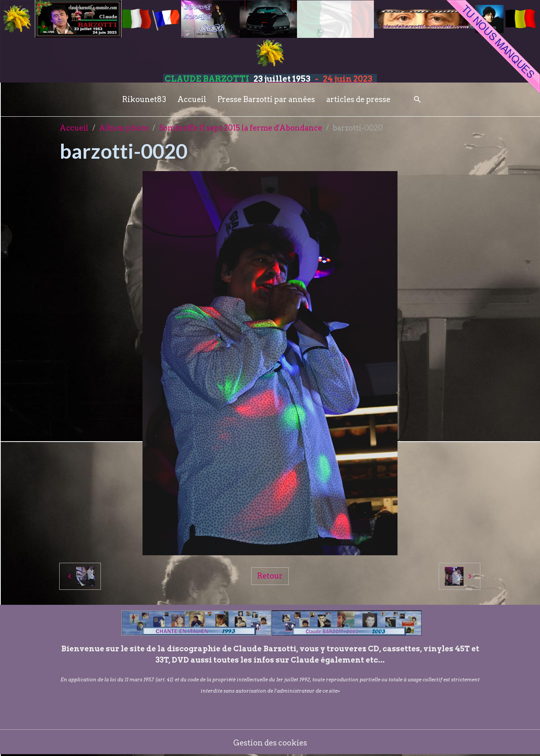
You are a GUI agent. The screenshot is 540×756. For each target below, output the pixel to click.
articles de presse (358, 99)
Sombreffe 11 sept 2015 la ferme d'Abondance (241, 128)
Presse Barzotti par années (266, 99)
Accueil (192, 99)
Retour (270, 576)
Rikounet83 (144, 99)
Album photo (124, 128)
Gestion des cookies (270, 743)
